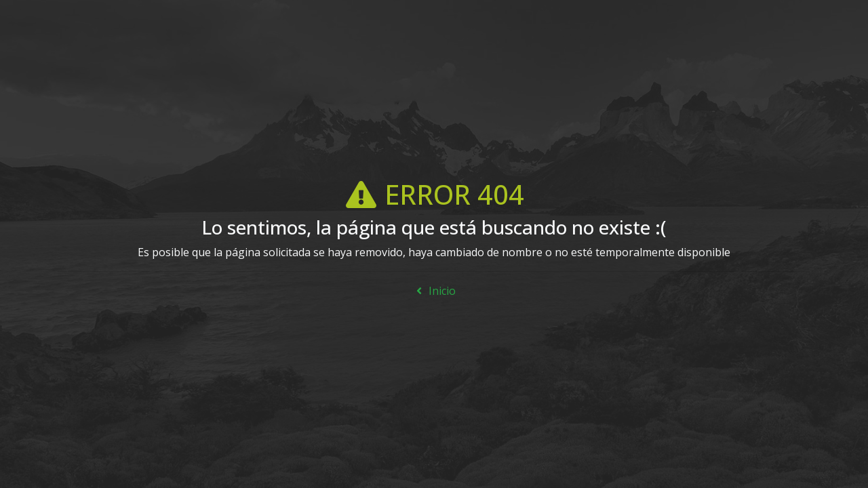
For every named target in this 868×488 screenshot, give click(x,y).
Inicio (434, 291)
